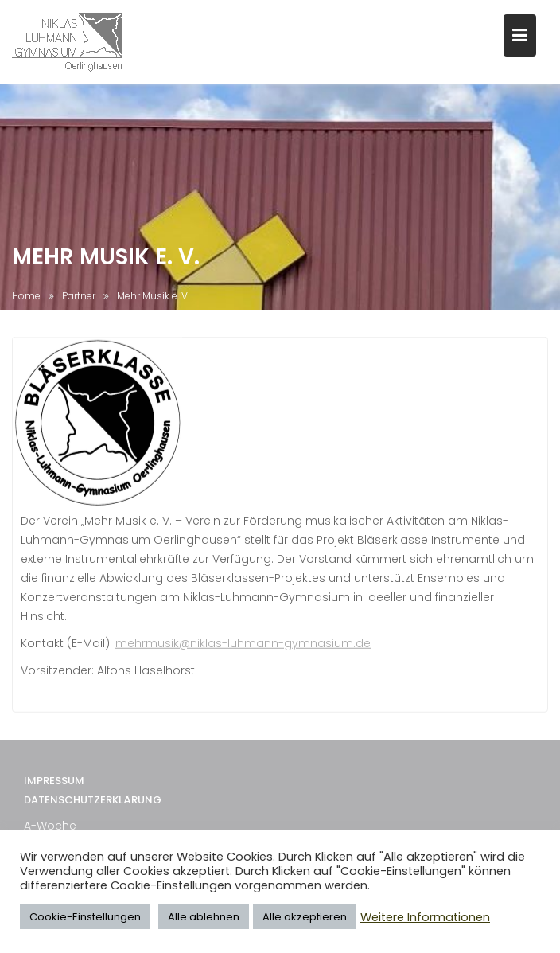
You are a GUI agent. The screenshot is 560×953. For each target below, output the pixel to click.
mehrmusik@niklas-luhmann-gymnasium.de (243, 654)
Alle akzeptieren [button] (305, 917)
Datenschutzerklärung (93, 824)
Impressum (54, 804)
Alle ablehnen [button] (204, 917)
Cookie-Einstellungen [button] (85, 917)
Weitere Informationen (425, 917)
